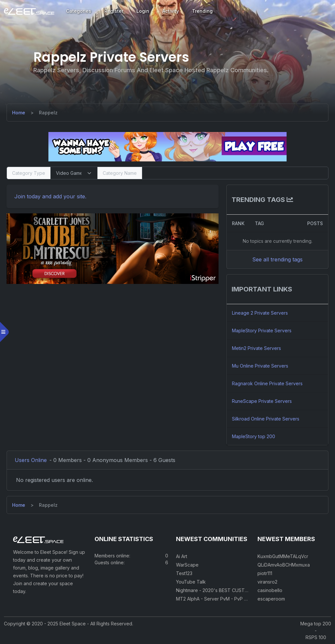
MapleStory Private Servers (262, 330)
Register (114, 11)
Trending (202, 11)
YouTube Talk (191, 582)
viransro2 (267, 582)
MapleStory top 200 (254, 436)
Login (143, 11)
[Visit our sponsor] (167, 146)
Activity (171, 11)
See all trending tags (277, 259)
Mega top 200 (316, 624)
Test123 (184, 573)
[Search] (235, 173)
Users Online (31, 460)
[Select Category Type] (74, 173)
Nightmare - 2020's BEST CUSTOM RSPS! (221, 590)
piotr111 (265, 573)
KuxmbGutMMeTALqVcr (283, 556)
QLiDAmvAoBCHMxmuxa (284, 565)
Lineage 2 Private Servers (260, 313)
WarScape (187, 565)
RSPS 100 (316, 637)
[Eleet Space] (29, 11)
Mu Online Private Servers (260, 366)
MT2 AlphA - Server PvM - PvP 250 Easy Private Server (236, 599)
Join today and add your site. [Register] (50, 196)
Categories (79, 11)
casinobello (270, 590)
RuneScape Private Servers (262, 401)
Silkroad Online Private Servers (266, 419)
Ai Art (182, 556)
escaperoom (271, 599)
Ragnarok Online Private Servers (267, 383)
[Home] (19, 113)
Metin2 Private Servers (256, 348)
